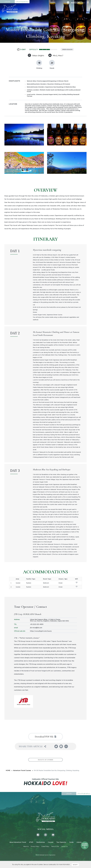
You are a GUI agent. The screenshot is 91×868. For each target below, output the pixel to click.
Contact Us (64, 846)
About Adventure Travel (18, 842)
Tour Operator (61, 842)
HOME (8, 770)
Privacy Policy (35, 846)
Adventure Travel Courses (22, 770)
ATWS (31, 842)
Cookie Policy (45, 846)
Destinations (41, 842)
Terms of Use (55, 846)
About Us (26, 846)
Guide (71, 842)
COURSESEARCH (85, 844)
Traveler (7, 2)
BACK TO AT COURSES (45, 760)
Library (79, 842)
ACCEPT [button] (75, 865)
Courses (51, 842)
